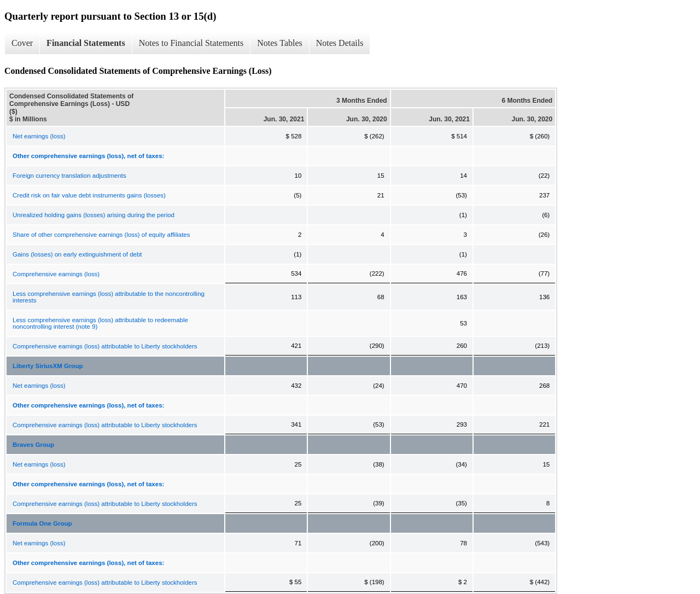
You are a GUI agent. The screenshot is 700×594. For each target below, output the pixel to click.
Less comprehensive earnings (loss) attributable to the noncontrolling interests (109, 297)
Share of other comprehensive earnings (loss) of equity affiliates (101, 235)
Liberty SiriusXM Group (48, 366)
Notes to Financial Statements (191, 43)
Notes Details (340, 43)
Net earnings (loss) (39, 136)
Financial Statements (86, 43)
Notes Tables (280, 43)
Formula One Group (42, 523)
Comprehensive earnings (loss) (56, 274)
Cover (22, 43)
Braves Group (33, 445)
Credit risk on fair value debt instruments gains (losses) (89, 195)
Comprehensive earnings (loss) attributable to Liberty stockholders (105, 346)
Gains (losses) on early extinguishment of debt (77, 254)
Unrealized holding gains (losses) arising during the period (94, 215)
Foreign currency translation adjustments (69, 176)
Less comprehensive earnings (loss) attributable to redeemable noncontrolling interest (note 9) (100, 323)
